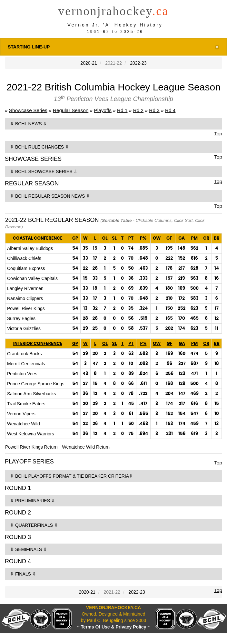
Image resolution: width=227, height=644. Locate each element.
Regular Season (71, 110)
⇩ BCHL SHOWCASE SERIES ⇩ (44, 171)
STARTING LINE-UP (113, 47)
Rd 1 (122, 110)
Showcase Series (28, 110)
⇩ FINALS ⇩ (23, 574)
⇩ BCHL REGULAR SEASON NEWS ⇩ (50, 196)
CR (206, 238)
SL (114, 238)
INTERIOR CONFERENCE (38, 343)
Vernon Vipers (21, 414)
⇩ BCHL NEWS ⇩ (29, 124)
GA (182, 238)
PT (131, 238)
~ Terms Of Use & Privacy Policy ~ (114, 627)
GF (169, 238)
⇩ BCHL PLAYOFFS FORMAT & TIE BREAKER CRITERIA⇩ (71, 476)
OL (105, 238)
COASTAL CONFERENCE (38, 238)
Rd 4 (170, 110)
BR (217, 238)
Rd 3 (154, 110)
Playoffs (103, 110)
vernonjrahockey (113, 11)
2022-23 (138, 63)
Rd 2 (138, 110)
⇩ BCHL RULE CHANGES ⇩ (39, 147)
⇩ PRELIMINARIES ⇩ (33, 501)
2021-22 (113, 63)
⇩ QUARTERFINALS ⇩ (34, 525)
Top (218, 134)
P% (143, 238)
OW (157, 238)
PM (195, 238)
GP (75, 238)
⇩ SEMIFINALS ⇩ (29, 549)
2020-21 (89, 63)
